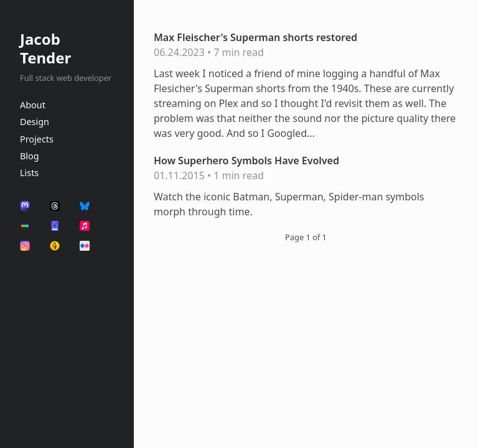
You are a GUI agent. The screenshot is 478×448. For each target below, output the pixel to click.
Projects (37, 139)
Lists (29, 173)
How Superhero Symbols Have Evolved (246, 161)
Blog (30, 156)
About (33, 105)
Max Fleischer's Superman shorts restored (255, 37)
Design (35, 122)
